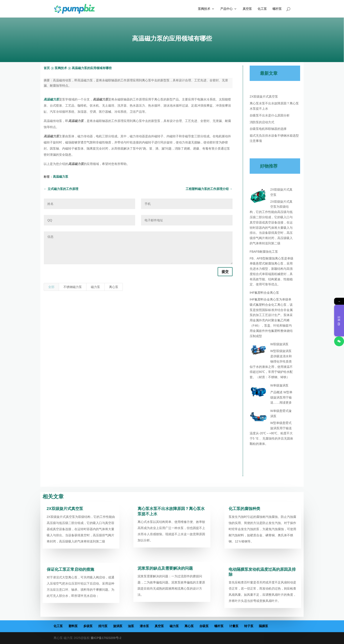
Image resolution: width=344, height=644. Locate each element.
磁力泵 (95, 287)
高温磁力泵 (61, 177)
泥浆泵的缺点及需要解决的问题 (165, 568)
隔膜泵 (263, 626)
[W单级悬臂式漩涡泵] (258, 418)
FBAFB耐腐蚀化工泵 (264, 252)
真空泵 (247, 9)
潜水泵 (144, 626)
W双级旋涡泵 (279, 344)
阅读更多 (286, 402)
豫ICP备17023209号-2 (106, 638)
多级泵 (88, 626)
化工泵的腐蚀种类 (244, 509)
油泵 (131, 626)
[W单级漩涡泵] (258, 393)
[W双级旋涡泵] (258, 351)
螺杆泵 (277, 9)
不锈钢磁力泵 (73, 287)
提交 (225, 272)
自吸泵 (204, 626)
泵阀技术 (204, 9)
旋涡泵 (118, 626)
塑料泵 (73, 626)
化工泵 (262, 9)
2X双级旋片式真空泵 (264, 97)
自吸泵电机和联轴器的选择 (268, 129)
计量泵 (234, 626)
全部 (51, 287)
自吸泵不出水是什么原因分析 (270, 115)
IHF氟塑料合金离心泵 (264, 293)
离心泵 (114, 287)
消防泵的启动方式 (262, 122)
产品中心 (226, 9)
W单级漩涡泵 (279, 385)
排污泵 (103, 626)
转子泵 (249, 626)
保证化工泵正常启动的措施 (70, 569)
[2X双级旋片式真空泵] (258, 197)
